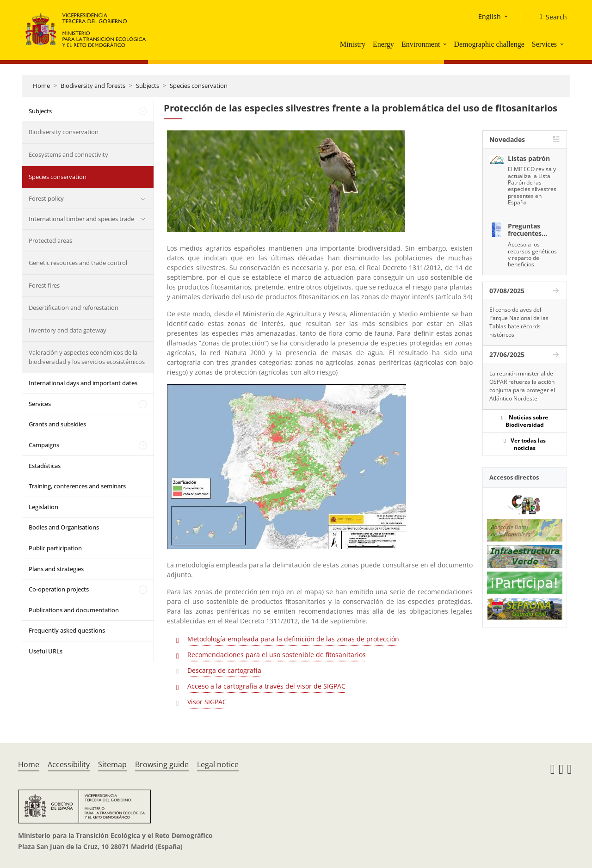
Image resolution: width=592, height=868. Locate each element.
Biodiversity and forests (93, 86)
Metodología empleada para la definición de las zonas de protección (293, 639)
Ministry (353, 44)
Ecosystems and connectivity (68, 154)
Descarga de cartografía (224, 670)
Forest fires (44, 285)
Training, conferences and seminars (77, 486)
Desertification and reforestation (74, 308)
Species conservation (199, 86)
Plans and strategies (56, 569)
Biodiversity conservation (64, 132)
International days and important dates (83, 383)
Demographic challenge (489, 44)
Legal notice (218, 764)
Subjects (148, 86)
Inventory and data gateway (68, 330)
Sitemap (112, 764)
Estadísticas (45, 466)
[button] (446, 44)
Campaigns (44, 445)
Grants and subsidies (57, 424)
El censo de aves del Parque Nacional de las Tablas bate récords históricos (519, 322)
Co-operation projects (59, 589)
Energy (383, 44)
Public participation (55, 548)
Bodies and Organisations (64, 527)
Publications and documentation (74, 610)
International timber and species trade (81, 219)
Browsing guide (162, 764)
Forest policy (46, 198)
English (490, 16)
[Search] (550, 17)
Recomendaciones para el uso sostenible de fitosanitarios (277, 655)
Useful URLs (46, 651)
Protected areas (50, 240)
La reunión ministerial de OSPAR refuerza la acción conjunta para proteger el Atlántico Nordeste (522, 386)
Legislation (43, 507)
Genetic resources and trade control (78, 263)
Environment (421, 44)
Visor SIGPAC (207, 702)
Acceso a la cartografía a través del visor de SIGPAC (266, 686)
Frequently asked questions (67, 630)
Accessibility (69, 764)
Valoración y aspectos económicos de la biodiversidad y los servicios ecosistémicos (87, 357)
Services (544, 44)
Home (41, 86)
